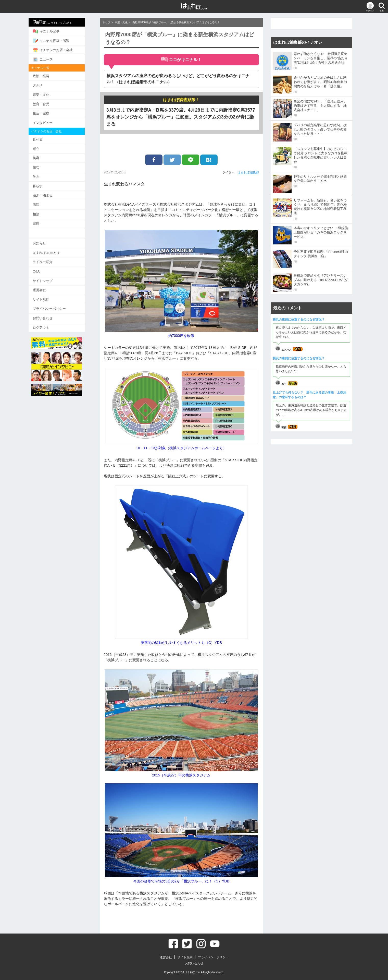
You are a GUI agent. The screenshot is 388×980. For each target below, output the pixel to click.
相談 (43, 213)
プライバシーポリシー (57, 308)
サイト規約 (48, 298)
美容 (43, 157)
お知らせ (47, 243)
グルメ (45, 85)
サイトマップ (50, 280)
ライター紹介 (50, 261)
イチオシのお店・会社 (60, 50)
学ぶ (43, 176)
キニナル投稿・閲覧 (58, 41)
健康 (43, 223)
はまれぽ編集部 (248, 172)
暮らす (45, 186)
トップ (106, 22)
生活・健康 (48, 113)
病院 (43, 204)
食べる (45, 139)
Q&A (43, 271)
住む (43, 167)
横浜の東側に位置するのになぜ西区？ (299, 320)
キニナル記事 (53, 31)
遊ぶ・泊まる (50, 195)
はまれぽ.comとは (54, 252)
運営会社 (47, 289)
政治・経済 (48, 76)
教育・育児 (48, 104)
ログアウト (48, 327)
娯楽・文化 (48, 94)
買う (43, 148)
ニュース (50, 59)
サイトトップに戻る (60, 22)
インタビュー (50, 122)
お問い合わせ (50, 317)
